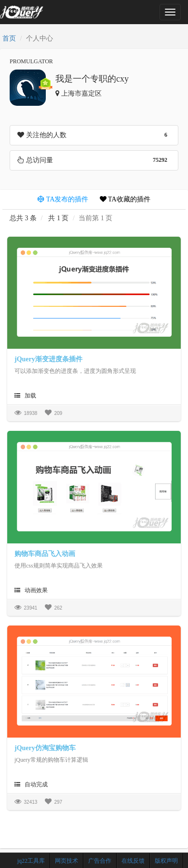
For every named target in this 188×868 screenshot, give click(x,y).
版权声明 (166, 861)
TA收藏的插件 (125, 199)
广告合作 (100, 861)
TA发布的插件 (63, 199)
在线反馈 (133, 861)
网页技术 (67, 861)
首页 (9, 38)
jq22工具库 (31, 861)
